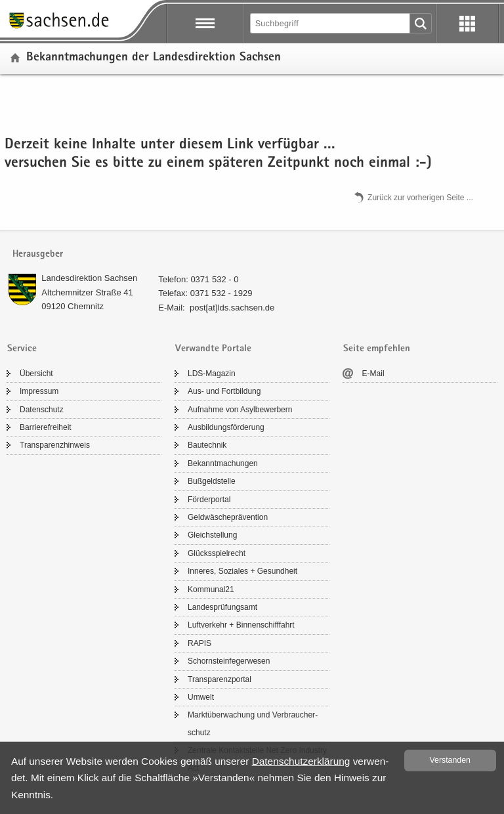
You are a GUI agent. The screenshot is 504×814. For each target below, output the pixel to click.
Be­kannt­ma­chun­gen (223, 463)
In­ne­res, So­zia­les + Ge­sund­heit (242, 571)
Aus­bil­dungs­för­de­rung (226, 427)
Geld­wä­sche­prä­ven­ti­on (228, 517)
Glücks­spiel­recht (217, 553)
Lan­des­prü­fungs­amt (222, 607)
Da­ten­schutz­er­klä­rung (301, 761)
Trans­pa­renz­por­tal (220, 679)
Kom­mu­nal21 (211, 589)
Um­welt (201, 697)
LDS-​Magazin (212, 374)
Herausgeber (38, 254)
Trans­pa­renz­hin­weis (55, 445)
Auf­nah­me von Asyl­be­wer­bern (240, 410)
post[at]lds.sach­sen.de (232, 308)
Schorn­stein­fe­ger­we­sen (229, 661)
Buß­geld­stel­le (212, 481)
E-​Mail (373, 374)
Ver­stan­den (450, 760)
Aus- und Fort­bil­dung (224, 391)
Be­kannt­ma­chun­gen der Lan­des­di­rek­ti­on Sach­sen (154, 58)
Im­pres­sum (39, 391)
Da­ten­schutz (42, 410)
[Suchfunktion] (331, 23)
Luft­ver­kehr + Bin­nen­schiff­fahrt (241, 625)
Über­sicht (36, 374)
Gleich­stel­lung (212, 535)
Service (22, 349)
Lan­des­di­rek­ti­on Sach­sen (89, 278)
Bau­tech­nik (207, 445)
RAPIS (199, 643)
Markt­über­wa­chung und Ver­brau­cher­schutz (253, 723)
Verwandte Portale (213, 349)
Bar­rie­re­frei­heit (46, 427)
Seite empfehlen (377, 349)
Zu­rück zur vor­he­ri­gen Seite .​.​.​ (420, 197)
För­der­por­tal (209, 500)
